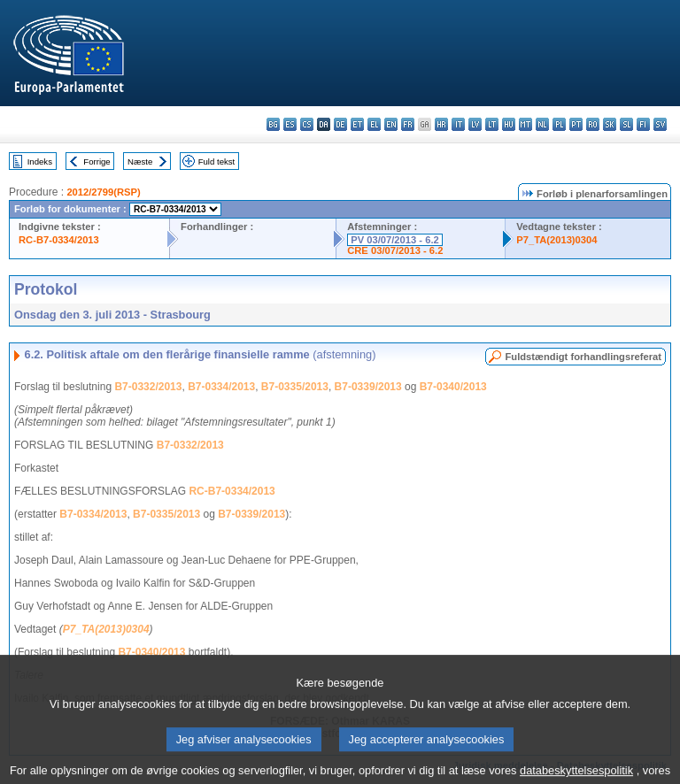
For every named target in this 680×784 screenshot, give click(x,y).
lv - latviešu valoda (475, 124)
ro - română (593, 124)
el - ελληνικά (374, 124)
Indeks (40, 161)
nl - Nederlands (542, 124)
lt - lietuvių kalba (492, 124)
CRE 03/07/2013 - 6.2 (395, 250)
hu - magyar (509, 124)
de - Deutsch (340, 124)
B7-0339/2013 (368, 387)
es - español (290, 124)
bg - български (273, 124)
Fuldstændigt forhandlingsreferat (583, 357)
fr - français (408, 124)
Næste (140, 161)
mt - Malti (525, 124)
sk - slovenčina (610, 124)
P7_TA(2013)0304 (556, 240)
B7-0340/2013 (453, 387)
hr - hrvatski (441, 124)
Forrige (97, 161)
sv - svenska (660, 124)
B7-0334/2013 (221, 387)
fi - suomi (643, 124)
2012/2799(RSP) (103, 192)
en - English (391, 124)
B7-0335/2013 (295, 387)
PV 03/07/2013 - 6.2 (395, 240)
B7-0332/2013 (148, 387)
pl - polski (559, 124)
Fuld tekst (217, 161)
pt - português (576, 124)
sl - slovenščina (626, 124)
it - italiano (458, 124)
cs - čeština (307, 124)
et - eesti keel (357, 124)
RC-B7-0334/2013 (59, 240)
